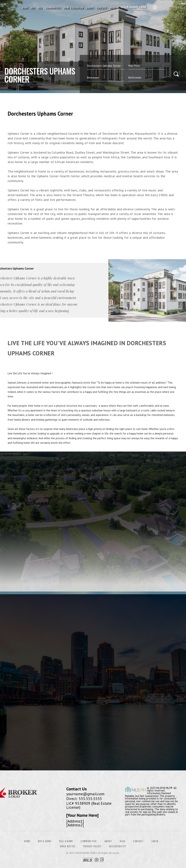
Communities (53, 8)
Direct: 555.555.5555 (84, 799)
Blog (123, 841)
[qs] (147, 66)
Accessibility (118, 846)
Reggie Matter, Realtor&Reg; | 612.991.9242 (134, 8)
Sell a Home (66, 841)
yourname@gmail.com (85, 794)
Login (155, 841)
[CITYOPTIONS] (106, 66)
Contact (102, 8)
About (90, 8)
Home (25, 8)
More (113, 8)
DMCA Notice (68, 846)
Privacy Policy (92, 846)
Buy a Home (45, 841)
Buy (33, 8)
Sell (41, 8)
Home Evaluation (74, 8)
